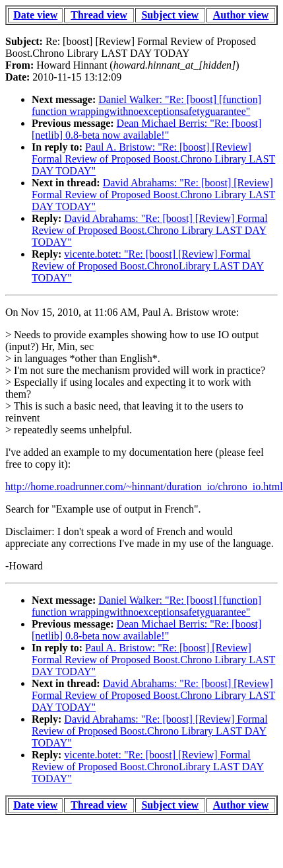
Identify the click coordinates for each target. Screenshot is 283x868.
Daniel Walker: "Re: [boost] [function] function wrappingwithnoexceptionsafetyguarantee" (146, 105)
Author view (241, 15)
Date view (35, 15)
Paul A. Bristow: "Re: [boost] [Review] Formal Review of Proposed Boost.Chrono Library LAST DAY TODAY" (153, 159)
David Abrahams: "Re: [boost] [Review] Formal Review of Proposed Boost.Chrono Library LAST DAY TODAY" (153, 195)
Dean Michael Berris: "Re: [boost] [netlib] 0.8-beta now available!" (146, 129)
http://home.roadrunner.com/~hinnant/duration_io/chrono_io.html (144, 487)
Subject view (170, 15)
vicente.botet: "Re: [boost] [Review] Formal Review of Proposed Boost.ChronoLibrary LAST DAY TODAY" (148, 266)
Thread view (99, 15)
